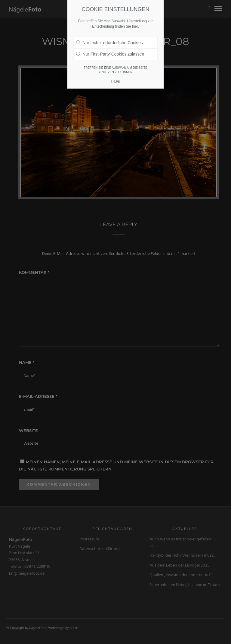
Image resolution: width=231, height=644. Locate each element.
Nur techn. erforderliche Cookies (109, 34)
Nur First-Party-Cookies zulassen (110, 46)
